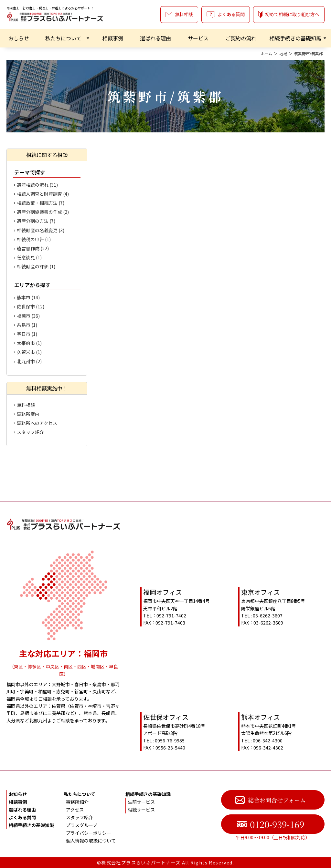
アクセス (75, 810)
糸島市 (27, 325)
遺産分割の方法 (36, 221)
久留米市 (29, 352)
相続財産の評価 (36, 266)
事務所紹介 (77, 802)
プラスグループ (82, 825)
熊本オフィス (261, 717)
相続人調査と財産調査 (43, 194)
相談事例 (113, 38)
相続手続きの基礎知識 (295, 38)
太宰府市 (29, 343)
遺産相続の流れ (37, 185)
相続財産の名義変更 (41, 230)
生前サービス (141, 802)
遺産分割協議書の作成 (43, 212)
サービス (198, 38)
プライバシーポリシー (89, 833)
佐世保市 (31, 306)
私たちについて (63, 38)
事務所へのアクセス (37, 423)
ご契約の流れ (241, 38)
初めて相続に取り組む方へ (289, 14)
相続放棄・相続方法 (41, 203)
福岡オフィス (163, 592)
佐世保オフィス (166, 717)
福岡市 (28, 316)
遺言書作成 (33, 248)
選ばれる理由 (155, 38)
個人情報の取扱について (91, 841)
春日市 (27, 334)
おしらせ (19, 38)
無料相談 (179, 14)
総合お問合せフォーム (270, 800)
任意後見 (29, 257)
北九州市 (29, 361)
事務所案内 (28, 414)
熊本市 (28, 297)
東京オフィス (261, 592)
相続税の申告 (34, 239)
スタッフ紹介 (30, 432)
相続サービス (141, 810)
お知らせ (18, 794)
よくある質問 (226, 14)
